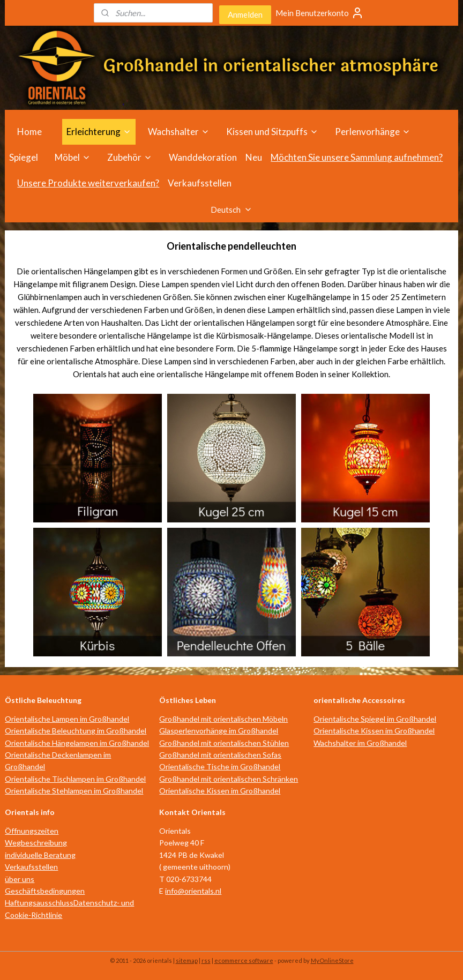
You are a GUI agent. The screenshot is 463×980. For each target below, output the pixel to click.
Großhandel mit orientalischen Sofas (220, 755)
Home (29, 132)
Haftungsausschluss (39, 903)
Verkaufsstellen (200, 183)
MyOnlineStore (332, 960)
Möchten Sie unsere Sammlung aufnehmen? (357, 157)
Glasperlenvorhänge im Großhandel (219, 731)
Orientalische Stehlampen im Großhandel (74, 791)
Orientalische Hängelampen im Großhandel (77, 743)
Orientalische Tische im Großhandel (220, 766)
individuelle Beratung (40, 855)
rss (206, 960)
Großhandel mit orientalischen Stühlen (224, 743)
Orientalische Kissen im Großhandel (220, 791)
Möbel (73, 157)
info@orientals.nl (193, 891)
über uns (20, 879)
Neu (254, 157)
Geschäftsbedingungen (45, 891)
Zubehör (130, 157)
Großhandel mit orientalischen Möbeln (223, 719)
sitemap (187, 960)
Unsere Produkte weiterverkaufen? (88, 183)
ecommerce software (244, 960)
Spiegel (24, 157)
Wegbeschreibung (36, 843)
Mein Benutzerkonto (320, 13)
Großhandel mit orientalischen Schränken (229, 779)
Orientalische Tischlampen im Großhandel (75, 779)
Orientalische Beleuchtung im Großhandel (76, 731)
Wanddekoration (203, 157)
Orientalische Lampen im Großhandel (67, 719)
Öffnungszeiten (32, 831)
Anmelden (245, 14)
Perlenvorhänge (373, 132)
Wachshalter (179, 132)
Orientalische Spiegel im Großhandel (375, 719)
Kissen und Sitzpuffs (272, 132)
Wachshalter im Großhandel (360, 743)
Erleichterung (99, 132)
